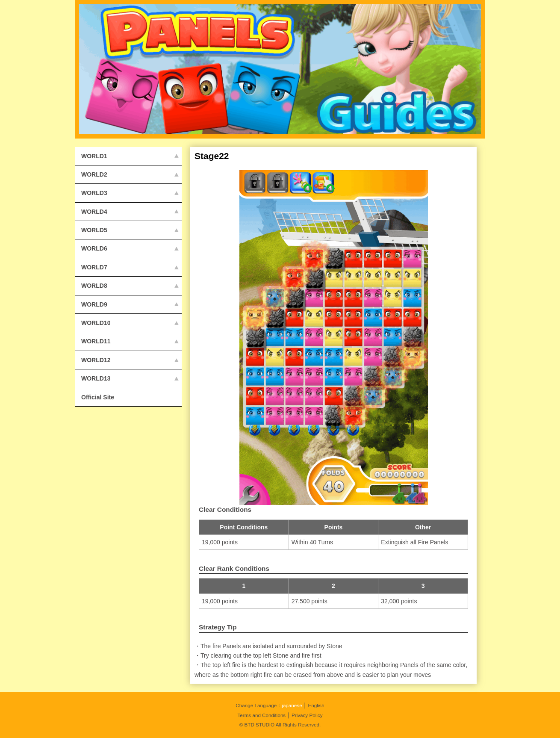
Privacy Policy (307, 715)
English (316, 705)
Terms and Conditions (261, 715)
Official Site (98, 397)
